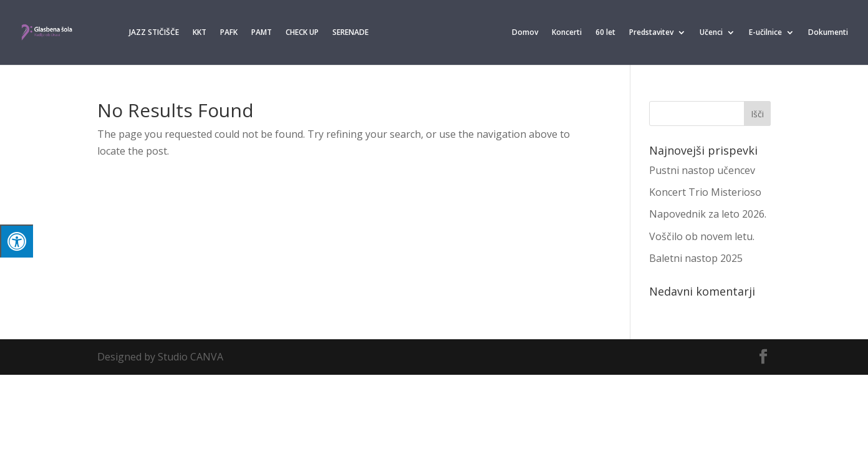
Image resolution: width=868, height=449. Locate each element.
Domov (525, 33)
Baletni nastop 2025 (696, 258)
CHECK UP (302, 33)
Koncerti (567, 33)
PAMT (262, 33)
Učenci (711, 33)
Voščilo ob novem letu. (702, 236)
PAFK (229, 33)
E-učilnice (765, 33)
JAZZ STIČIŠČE (154, 33)
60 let (605, 33)
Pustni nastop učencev (702, 170)
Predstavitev (651, 33)
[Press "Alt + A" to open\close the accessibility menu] (17, 241)
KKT (200, 33)
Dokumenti (828, 33)
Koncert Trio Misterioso (705, 192)
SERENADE (350, 33)
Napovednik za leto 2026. (708, 214)
